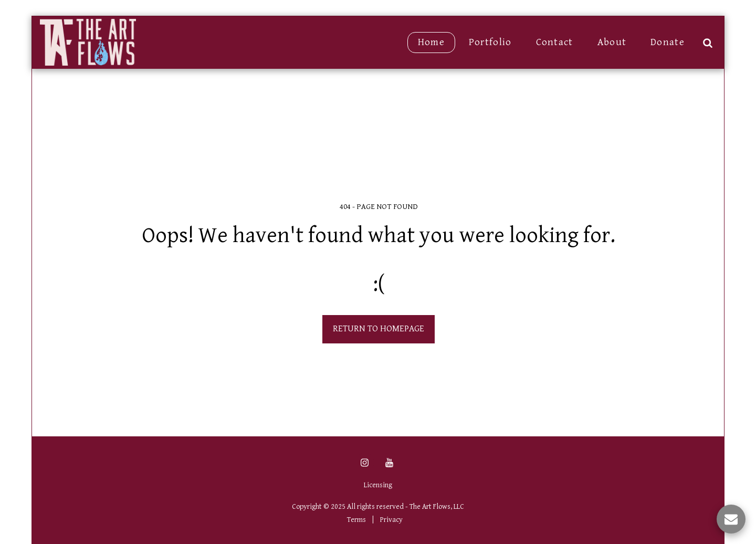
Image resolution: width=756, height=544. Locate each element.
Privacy (391, 520)
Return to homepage (379, 329)
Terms (356, 520)
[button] (707, 43)
